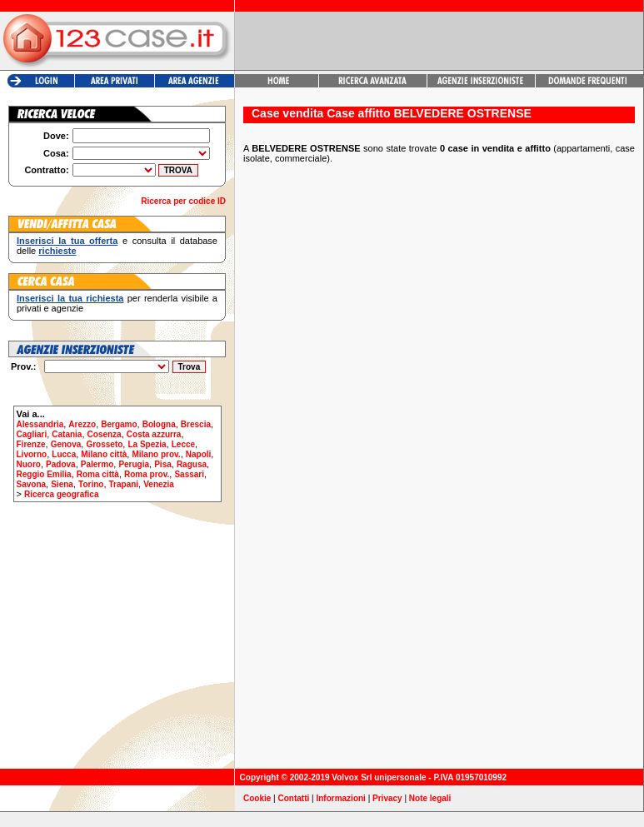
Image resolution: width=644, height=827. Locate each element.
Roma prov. (147, 474)
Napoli (199, 454)
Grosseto (104, 444)
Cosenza (105, 434)
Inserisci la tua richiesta (70, 298)
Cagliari (32, 434)
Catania (67, 434)
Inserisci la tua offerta (67, 241)
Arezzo (82, 424)
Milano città (104, 454)
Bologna (159, 424)
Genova (66, 444)
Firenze (31, 444)
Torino (91, 484)
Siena (62, 484)
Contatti (294, 798)
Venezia (159, 484)
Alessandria (40, 424)
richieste (57, 251)
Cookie (257, 798)
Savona (32, 484)
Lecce (183, 444)
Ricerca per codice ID (183, 201)
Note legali (430, 798)
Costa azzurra (154, 434)
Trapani (124, 484)
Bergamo (119, 424)
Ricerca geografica (62, 494)
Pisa (163, 464)
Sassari (189, 474)
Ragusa (192, 464)
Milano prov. (156, 454)
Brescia (196, 424)
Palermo (97, 464)
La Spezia (147, 444)
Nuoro (29, 464)
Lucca (64, 454)
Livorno (32, 454)
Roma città (98, 474)
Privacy (387, 798)
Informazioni (340, 798)
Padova (61, 464)
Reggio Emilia (44, 474)
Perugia (134, 464)
